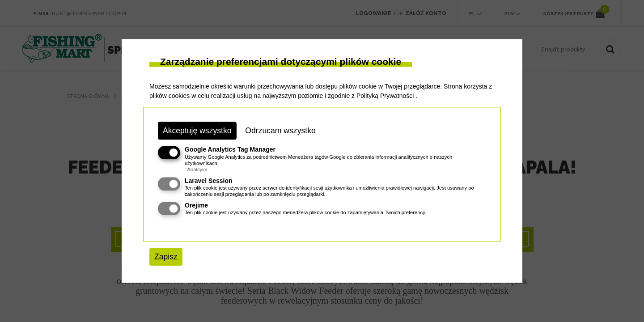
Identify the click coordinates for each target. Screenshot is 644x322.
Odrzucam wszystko (280, 131)
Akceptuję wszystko (197, 131)
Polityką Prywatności (385, 96)
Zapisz (166, 257)
